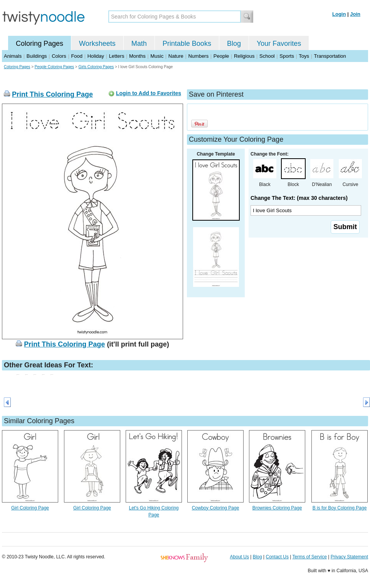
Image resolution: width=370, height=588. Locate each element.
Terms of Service (309, 557)
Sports (287, 56)
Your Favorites (279, 44)
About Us (240, 557)
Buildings (37, 56)
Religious (244, 56)
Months (137, 56)
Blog (234, 44)
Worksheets (97, 44)
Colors (59, 56)
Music (157, 56)
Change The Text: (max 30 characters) (299, 198)
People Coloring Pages (54, 67)
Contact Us (277, 557)
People (221, 56)
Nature (176, 56)
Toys (304, 56)
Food (77, 56)
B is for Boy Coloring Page (340, 508)
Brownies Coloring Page (277, 508)
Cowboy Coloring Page (216, 508)
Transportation (330, 56)
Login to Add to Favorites (149, 93)
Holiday (96, 56)
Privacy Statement (349, 557)
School (267, 56)
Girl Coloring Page (30, 508)
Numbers (198, 56)
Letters (117, 56)
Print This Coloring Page (52, 94)
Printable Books (187, 44)
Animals (13, 56)
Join (355, 14)
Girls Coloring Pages (96, 67)
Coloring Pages (40, 44)
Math (139, 44)
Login (339, 14)
